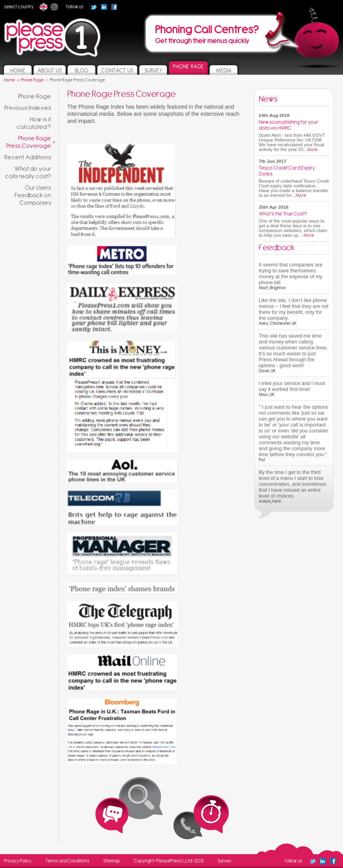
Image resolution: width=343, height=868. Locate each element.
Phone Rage (35, 96)
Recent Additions (28, 157)
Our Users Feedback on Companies (33, 195)
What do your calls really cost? (28, 172)
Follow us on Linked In (104, 7)
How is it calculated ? (34, 123)
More (312, 150)
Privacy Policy (18, 861)
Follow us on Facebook (117, 9)
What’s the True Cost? (283, 214)
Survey (225, 861)
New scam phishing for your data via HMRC (288, 125)
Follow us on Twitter (94, 7)
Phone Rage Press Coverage (29, 142)
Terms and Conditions (67, 861)
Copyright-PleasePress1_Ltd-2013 (169, 861)
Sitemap (112, 861)
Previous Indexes (28, 108)
